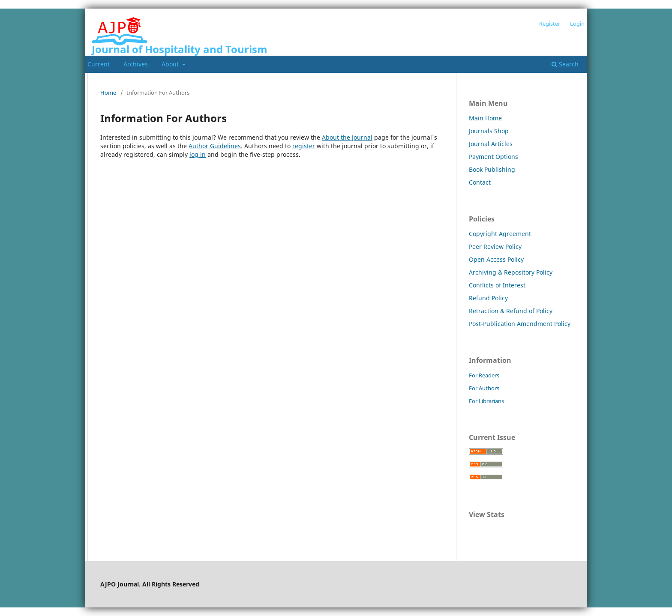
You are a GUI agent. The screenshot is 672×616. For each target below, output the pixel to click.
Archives (136, 64)
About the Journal (347, 137)
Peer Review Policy (495, 247)
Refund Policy (488, 298)
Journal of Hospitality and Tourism (180, 49)
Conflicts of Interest (497, 285)
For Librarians (486, 401)
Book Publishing (492, 169)
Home (108, 93)
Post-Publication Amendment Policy (520, 324)
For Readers (484, 375)
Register (550, 24)
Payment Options (493, 157)
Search (565, 64)
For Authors (484, 388)
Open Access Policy (496, 259)
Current (99, 64)
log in (198, 154)
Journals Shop (489, 131)
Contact (480, 182)
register (304, 146)
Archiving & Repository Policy (511, 272)
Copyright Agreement (500, 234)
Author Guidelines (215, 146)
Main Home (485, 118)
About (171, 64)
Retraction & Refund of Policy (511, 311)
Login (577, 24)
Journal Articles (491, 144)
